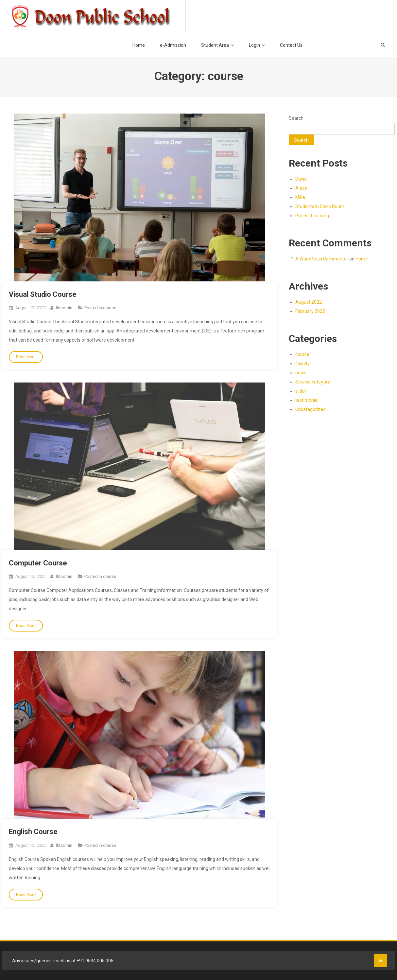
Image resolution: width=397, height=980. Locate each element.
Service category (313, 382)
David (301, 179)
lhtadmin (64, 308)
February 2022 (310, 311)
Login (254, 45)
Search (296, 118)
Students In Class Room (320, 206)
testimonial (307, 400)
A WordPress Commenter (322, 259)
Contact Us (291, 45)
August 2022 (309, 302)
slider (301, 391)
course (110, 308)
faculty (302, 364)
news (301, 373)
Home (139, 45)
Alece (301, 188)
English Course (33, 832)
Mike (300, 197)
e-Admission (173, 45)
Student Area (215, 45)
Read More (26, 357)
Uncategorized (311, 409)
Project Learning (312, 216)
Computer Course (38, 563)
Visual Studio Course (43, 294)
